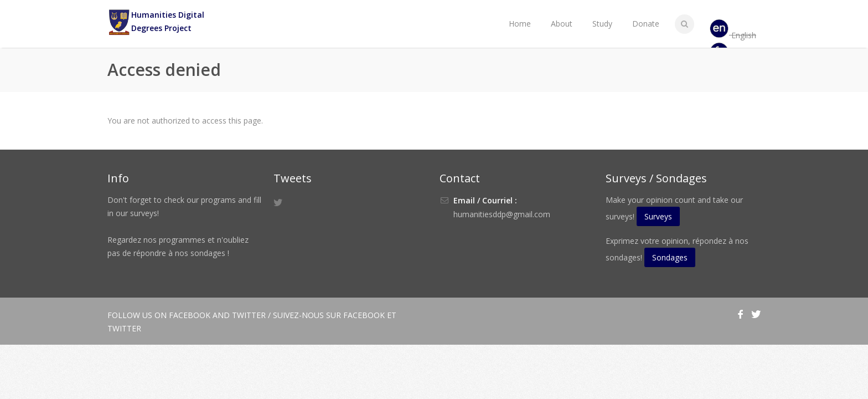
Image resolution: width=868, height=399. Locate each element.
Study (602, 24)
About (562, 24)
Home (520, 24)
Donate (646, 24)
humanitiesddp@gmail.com (502, 214)
